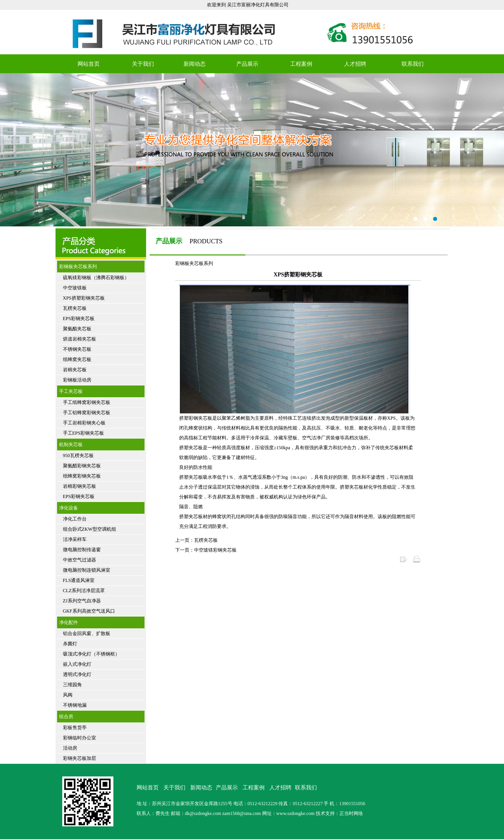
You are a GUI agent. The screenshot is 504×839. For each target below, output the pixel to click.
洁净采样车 (75, 539)
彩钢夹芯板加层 (80, 758)
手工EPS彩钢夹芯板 (84, 433)
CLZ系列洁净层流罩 (84, 591)
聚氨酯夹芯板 (77, 329)
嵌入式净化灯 (77, 664)
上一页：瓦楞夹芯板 (196, 540)
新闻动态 (195, 64)
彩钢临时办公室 (80, 738)
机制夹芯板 (71, 445)
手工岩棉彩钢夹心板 (84, 423)
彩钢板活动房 (77, 380)
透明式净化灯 (77, 674)
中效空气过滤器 (80, 560)
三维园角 (72, 685)
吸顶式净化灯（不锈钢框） (91, 654)
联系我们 (413, 64)
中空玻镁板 (75, 288)
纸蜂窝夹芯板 (77, 359)
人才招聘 (355, 64)
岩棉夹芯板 (75, 370)
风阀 (68, 695)
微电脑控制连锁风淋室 (87, 570)
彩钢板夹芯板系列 (78, 267)
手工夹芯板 (71, 391)
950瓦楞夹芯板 (78, 456)
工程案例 (301, 64)
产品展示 (247, 64)
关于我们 (143, 64)
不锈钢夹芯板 (77, 349)
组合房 (66, 717)
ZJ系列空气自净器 (82, 601)
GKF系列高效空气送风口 (89, 611)
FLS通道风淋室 (79, 580)
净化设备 (69, 508)
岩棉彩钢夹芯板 (80, 486)
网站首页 (89, 64)
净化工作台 (75, 519)
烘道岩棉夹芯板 (80, 339)
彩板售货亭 (75, 728)
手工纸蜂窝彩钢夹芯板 (87, 402)
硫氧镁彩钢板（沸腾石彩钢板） (96, 278)
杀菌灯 (70, 644)
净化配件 (69, 622)
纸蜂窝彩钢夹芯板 (82, 476)
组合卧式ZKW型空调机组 (90, 529)
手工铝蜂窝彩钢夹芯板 (87, 413)
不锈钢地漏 (75, 705)
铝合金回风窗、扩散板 (87, 633)
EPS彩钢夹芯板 (79, 319)
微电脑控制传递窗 (82, 550)
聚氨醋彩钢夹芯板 (82, 466)
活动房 (70, 748)
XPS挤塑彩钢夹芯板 (84, 298)
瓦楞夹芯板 (75, 308)
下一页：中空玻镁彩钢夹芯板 (206, 550)
